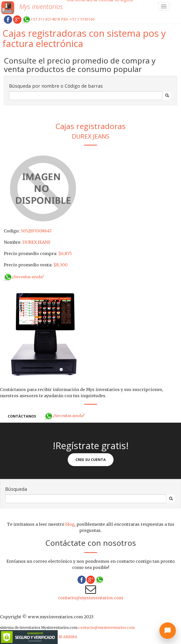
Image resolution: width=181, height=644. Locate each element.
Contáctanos (22, 416)
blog (70, 524)
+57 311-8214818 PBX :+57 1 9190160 (59, 19)
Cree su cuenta (91, 460)
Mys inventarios (41, 6)
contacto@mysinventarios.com (90, 598)
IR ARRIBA (68, 637)
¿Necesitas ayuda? (24, 277)
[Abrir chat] (168, 631)
